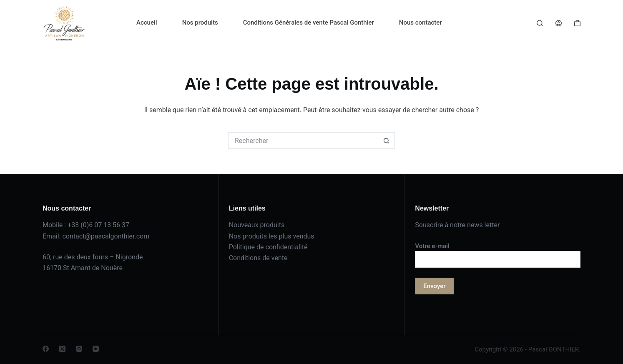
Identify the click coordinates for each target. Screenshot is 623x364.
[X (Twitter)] (62, 349)
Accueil (147, 23)
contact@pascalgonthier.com (106, 236)
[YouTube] (96, 349)
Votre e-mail (498, 253)
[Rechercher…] (303, 141)
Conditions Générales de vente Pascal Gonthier (309, 23)
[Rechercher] (540, 23)
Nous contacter (421, 23)
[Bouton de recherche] (387, 141)
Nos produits (200, 23)
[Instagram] (79, 349)
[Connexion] (559, 23)
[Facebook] (46, 349)
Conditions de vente (258, 258)
